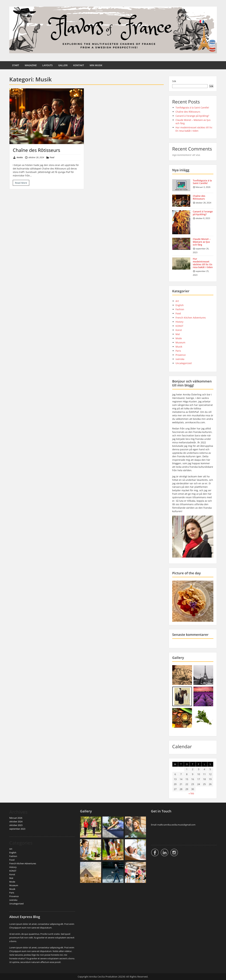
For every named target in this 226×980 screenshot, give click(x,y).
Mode (179, 338)
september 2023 (17, 829)
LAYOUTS (47, 65)
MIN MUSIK (96, 65)
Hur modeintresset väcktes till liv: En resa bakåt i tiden (194, 129)
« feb (191, 793)
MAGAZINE (31, 65)
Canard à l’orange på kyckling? (192, 116)
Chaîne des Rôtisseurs (36, 150)
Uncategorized (184, 363)
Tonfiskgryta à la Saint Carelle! (192, 108)
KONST (179, 326)
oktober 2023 (16, 825)
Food (52, 157)
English (180, 305)
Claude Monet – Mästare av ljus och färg (202, 242)
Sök (174, 81)
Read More (21, 183)
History (179, 322)
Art (177, 301)
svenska (180, 359)
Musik (179, 347)
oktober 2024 (16, 822)
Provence (181, 355)
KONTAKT (79, 65)
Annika (20, 157)
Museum (180, 342)
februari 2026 (16, 818)
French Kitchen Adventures (191, 318)
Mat (178, 334)
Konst (179, 330)
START (16, 65)
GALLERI (63, 65)
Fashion (180, 309)
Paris (178, 351)
